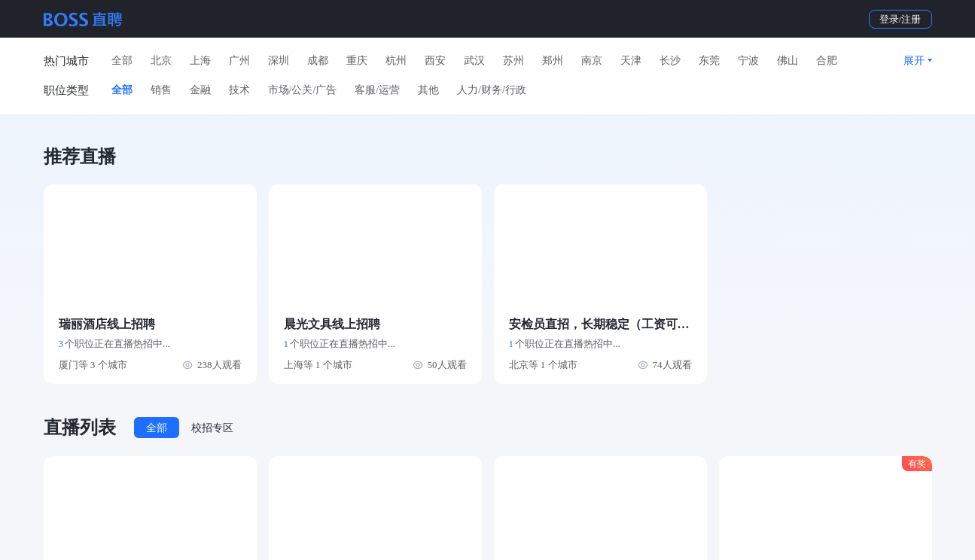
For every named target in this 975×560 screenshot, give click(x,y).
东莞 (709, 61)
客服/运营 (377, 90)
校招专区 (212, 428)
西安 (435, 61)
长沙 (670, 61)
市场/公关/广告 (303, 90)
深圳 (279, 61)
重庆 (357, 61)
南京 (592, 61)
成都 (318, 61)
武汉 (474, 61)
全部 (122, 61)
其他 (428, 90)
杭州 (396, 61)
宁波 (748, 61)
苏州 (513, 61)
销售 (161, 90)
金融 (200, 90)
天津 (631, 61)
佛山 (788, 61)
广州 (239, 61)
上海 (200, 61)
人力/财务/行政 (492, 90)
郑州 (553, 61)
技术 (239, 90)
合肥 (827, 61)
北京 (161, 61)
